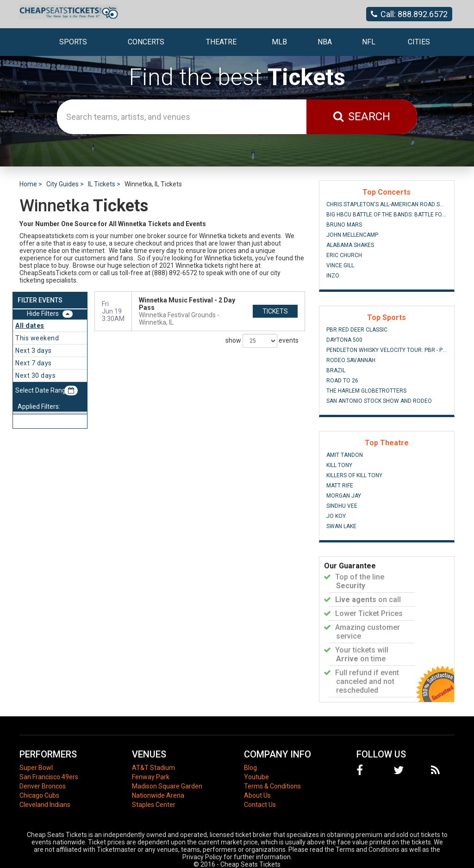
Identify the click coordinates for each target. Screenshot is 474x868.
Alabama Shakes (350, 245)
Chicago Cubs (39, 795)
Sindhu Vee (342, 506)
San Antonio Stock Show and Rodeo (379, 401)
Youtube (256, 777)
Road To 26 (342, 381)
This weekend (37, 338)
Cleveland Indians (45, 805)
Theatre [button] (221, 42)
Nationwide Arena (158, 795)
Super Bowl (36, 768)
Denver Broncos (43, 786)
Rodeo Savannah (351, 360)
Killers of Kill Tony (354, 475)
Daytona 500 (344, 340)
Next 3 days (34, 351)
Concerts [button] (146, 42)
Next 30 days (35, 376)
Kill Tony (339, 465)
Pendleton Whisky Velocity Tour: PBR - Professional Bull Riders (387, 350)
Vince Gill (340, 265)
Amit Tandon (345, 455)
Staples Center (154, 805)
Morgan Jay (344, 496)
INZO (333, 276)
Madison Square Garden (167, 786)
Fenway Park (151, 777)
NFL (369, 42)
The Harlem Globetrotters (366, 391)
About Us (257, 795)
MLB (279, 42)
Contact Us (260, 805)
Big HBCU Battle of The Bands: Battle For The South (387, 215)
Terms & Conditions (272, 786)
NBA (325, 42)
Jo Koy (336, 516)
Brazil (336, 370)
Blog (250, 768)
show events (262, 341)
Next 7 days (34, 363)
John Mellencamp (352, 235)
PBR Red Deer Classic (357, 330)
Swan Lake (341, 526)
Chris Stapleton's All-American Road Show (387, 204)
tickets (275, 311)
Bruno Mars (344, 225)
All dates (30, 326)
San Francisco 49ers (49, 777)
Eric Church (344, 255)
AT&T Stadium (153, 768)
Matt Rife (340, 486)
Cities (419, 42)
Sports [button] (73, 42)
